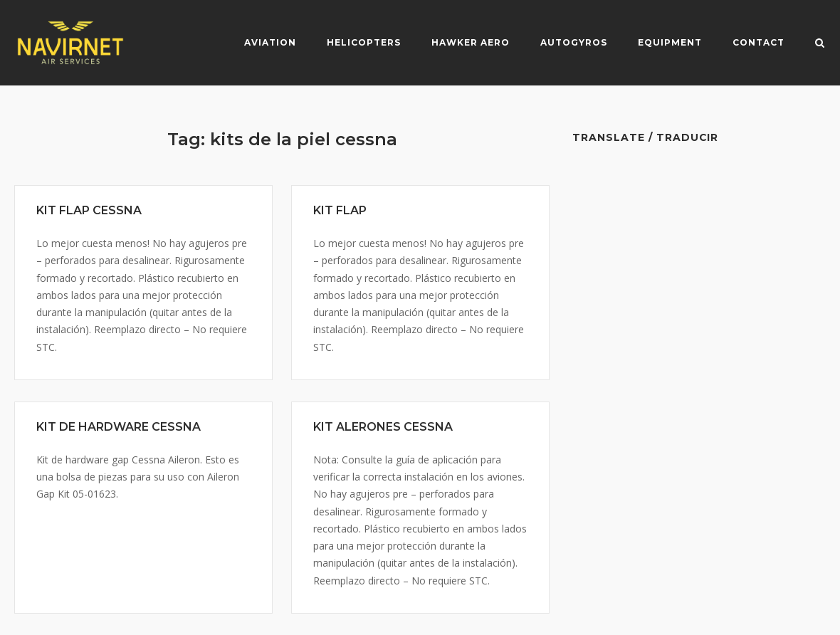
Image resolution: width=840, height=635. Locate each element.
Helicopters (364, 42)
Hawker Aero (471, 42)
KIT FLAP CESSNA (89, 210)
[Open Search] (820, 44)
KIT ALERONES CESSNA (383, 427)
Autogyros (574, 42)
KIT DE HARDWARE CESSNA (119, 427)
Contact (758, 42)
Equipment (670, 42)
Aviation (270, 42)
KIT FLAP (340, 210)
